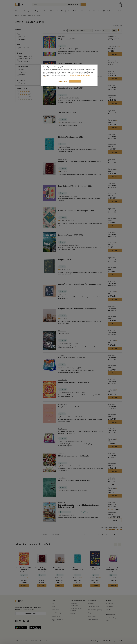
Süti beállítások (62, 82)
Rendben (75, 81)
